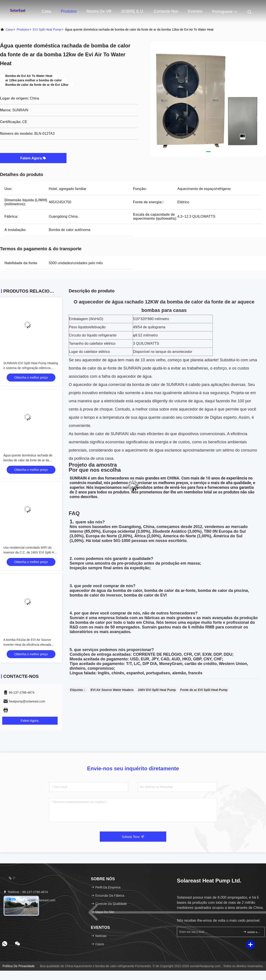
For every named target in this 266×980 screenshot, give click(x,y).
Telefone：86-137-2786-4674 (25, 892)
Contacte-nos (166, 11)
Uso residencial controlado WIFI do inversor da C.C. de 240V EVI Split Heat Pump (31, 552)
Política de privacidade (19, 966)
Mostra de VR (99, 11)
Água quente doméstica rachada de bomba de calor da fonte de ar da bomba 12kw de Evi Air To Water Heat (29, 460)
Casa (46, 11)
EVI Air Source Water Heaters (112, 690)
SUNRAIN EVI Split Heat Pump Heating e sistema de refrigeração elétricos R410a (31, 368)
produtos (23, 29)
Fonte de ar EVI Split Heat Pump (204, 690)
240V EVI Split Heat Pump (157, 690)
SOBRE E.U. (133, 11)
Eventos (195, 11)
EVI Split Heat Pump (47, 29)
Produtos (69, 11)
